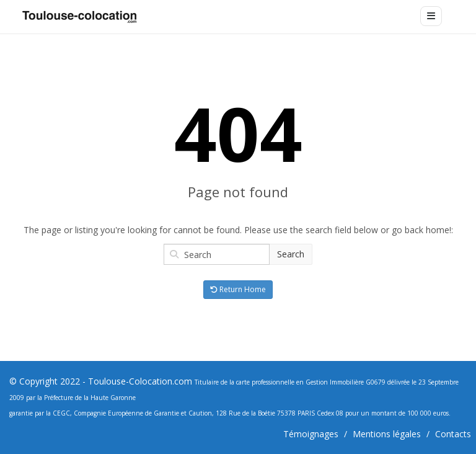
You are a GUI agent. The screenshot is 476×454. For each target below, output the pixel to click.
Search (291, 254)
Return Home (238, 289)
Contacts (453, 434)
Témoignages (311, 434)
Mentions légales (387, 434)
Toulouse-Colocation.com (140, 381)
